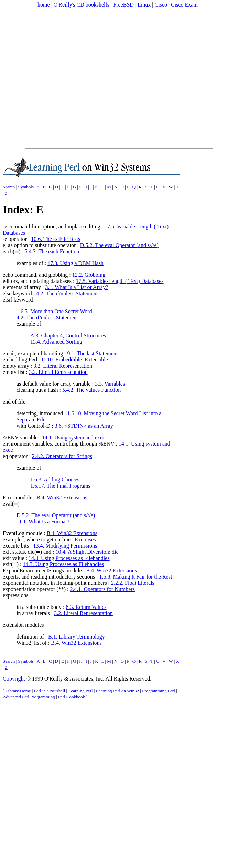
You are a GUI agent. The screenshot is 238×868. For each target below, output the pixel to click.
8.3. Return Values (86, 607)
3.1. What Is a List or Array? (77, 287)
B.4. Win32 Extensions (62, 497)
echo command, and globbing (35, 275)
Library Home (18, 691)
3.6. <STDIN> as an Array (84, 426)
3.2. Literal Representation (63, 366)
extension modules (23, 625)
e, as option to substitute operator (39, 245)
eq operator (15, 456)
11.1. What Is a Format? (43, 522)
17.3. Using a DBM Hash (75, 263)
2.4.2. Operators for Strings (62, 456)
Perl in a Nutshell (50, 691)
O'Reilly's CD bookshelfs (82, 5)
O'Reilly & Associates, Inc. (74, 679)
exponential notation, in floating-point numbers (55, 583)
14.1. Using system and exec (73, 437)
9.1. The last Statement (93, 353)
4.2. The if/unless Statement (67, 293)
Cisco (161, 5)
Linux (144, 5)
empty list (14, 372)
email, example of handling (33, 353)
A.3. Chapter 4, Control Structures (68, 335)
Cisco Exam (184, 5)
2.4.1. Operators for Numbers (102, 589)
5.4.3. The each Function (52, 251)
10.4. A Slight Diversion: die (87, 552)
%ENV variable (20, 437)
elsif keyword (18, 300)
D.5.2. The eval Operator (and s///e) (119, 245)
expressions (16, 595)
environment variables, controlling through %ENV (59, 444)
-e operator (15, 239)
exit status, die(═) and (27, 552)
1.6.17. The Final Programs (60, 486)
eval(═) (11, 504)
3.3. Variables (110, 384)
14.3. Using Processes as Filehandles (69, 558)
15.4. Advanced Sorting (56, 342)
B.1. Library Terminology (77, 637)
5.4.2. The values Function (91, 390)
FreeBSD (123, 5)
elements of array (22, 287)
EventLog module (23, 533)
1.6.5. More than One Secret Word (54, 311)
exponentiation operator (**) (34, 589)
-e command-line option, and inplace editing (51, 227)
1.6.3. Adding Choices (55, 479)
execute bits (16, 546)
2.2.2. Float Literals (133, 583)
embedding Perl (20, 360)
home (44, 5)
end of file (14, 402)
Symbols (26, 187)
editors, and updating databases (37, 281)
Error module (18, 497)
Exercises (85, 539)
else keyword (17, 293)
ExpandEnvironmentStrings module (42, 570)
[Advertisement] (64, 78)
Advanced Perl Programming (29, 697)
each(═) (12, 251)
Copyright (14, 679)
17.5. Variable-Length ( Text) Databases (120, 281)
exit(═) (11, 564)
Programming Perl (159, 691)
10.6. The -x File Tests (56, 239)
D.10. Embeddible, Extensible (75, 360)
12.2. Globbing (89, 275)
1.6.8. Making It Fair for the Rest (136, 577)
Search (9, 187)
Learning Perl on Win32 (117, 691)
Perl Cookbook (72, 697)
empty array (16, 366)
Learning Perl (80, 691)
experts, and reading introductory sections (49, 577)
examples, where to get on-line (37, 539)
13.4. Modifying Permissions (65, 546)
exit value (14, 558)
